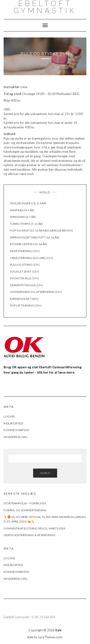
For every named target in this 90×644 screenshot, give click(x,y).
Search (45, 473)
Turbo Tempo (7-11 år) (26, 224)
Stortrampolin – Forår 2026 (25, 503)
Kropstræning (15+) (25, 251)
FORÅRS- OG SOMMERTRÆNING (25, 510)
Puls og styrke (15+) (25, 265)
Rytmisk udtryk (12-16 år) (28, 244)
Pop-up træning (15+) (26, 305)
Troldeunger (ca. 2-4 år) (28, 203)
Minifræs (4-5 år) (22, 210)
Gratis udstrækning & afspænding (30, 535)
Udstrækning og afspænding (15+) (36, 292)
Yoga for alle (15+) (24, 278)
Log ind (9, 416)
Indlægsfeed (13, 423)
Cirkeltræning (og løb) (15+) (31, 258)
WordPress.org (15, 437)
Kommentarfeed (16, 430)
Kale (58, 630)
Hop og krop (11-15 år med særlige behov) (41, 230)
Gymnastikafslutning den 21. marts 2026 (34, 528)
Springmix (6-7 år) (23, 217)
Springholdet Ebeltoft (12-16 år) (35, 237)
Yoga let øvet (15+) (24, 272)
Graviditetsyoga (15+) (26, 285)
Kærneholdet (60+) (24, 299)
